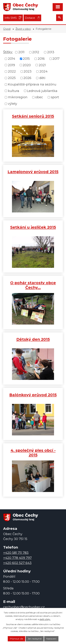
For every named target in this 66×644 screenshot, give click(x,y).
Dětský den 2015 (33, 339)
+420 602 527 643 (17, 563)
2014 (12, 59)
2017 (56, 59)
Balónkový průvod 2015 (33, 395)
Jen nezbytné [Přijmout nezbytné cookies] (35, 639)
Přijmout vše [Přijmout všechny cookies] (16, 639)
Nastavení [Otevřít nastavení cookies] (51, 639)
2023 (28, 71)
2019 (11, 65)
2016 (41, 59)
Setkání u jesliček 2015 (33, 227)
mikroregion (18, 97)
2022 (12, 71)
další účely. (45, 619)
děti (42, 78)
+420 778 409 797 (17, 558)
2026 (27, 78)
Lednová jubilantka (42, 91)
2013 (51, 52)
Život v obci (23, 29)
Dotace (30, 18)
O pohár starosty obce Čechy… (33, 285)
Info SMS (11, 18)
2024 (43, 71)
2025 (12, 78)
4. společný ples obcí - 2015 (33, 453)
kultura (14, 91)
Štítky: (8, 52)
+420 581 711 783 (16, 553)
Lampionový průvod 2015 (33, 172)
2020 (27, 65)
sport (55, 97)
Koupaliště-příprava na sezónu (32, 84)
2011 (21, 52)
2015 (26, 59)
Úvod (7, 29)
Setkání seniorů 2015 (33, 116)
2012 (36, 52)
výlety (12, 104)
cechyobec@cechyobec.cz (24, 607)
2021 (42, 65)
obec (39, 97)
